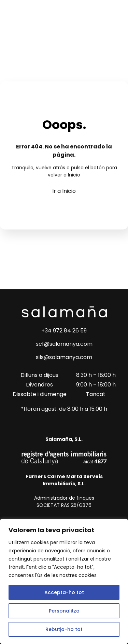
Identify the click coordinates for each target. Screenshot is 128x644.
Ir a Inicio (64, 191)
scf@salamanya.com (64, 344)
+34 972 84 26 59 (64, 331)
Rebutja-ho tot (64, 629)
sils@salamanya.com (64, 357)
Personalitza (64, 611)
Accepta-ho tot (64, 592)
